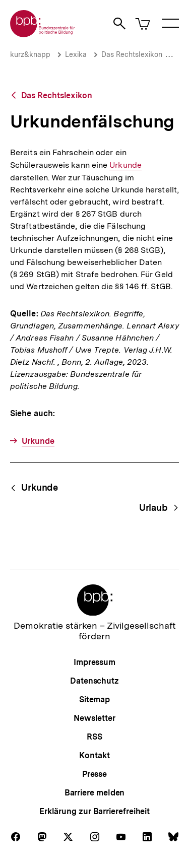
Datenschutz (94, 681)
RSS (94, 737)
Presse (94, 774)
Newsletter (94, 718)
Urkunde (125, 165)
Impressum (94, 662)
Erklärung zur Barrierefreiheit (94, 811)
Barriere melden (95, 793)
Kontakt (94, 755)
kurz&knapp (30, 54)
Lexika (76, 54)
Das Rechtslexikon (132, 54)
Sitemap (94, 699)
